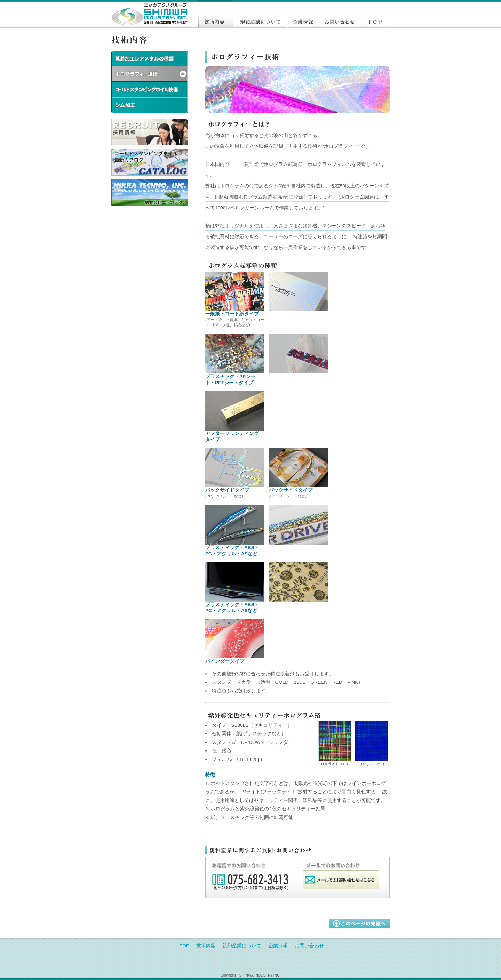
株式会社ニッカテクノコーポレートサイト (150, 192)
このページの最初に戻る (359, 923)
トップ (375, 14)
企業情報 (303, 14)
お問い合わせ (340, 14)
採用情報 (150, 132)
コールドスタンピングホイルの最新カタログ (150, 162)
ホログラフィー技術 (150, 74)
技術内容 (216, 14)
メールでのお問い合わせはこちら (341, 880)
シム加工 (150, 106)
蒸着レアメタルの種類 (150, 59)
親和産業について (260, 14)
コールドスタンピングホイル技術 (150, 90)
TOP (184, 946)
